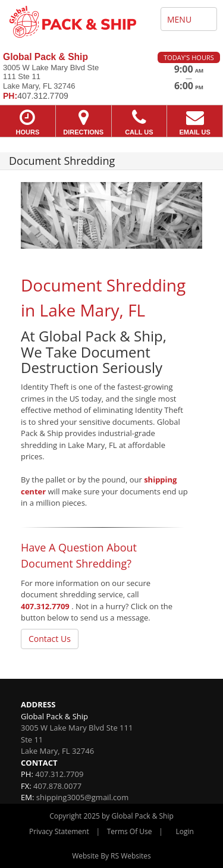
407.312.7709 (45, 606)
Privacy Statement (59, 831)
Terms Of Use (130, 831)
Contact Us (50, 639)
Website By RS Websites (111, 856)
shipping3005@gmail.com (82, 797)
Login (185, 831)
